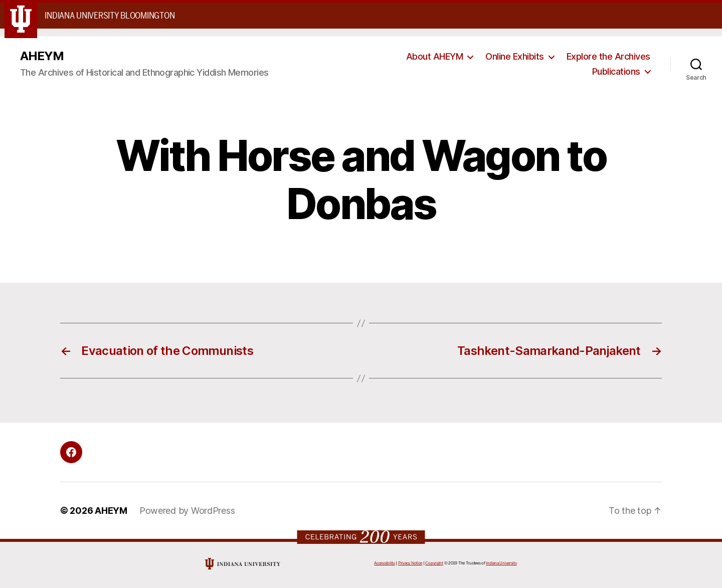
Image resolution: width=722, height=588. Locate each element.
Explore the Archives (608, 56)
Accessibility (385, 563)
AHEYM (42, 56)
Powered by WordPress (187, 511)
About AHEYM (435, 56)
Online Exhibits (515, 56)
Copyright (434, 563)
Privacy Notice (410, 563)
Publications (616, 71)
